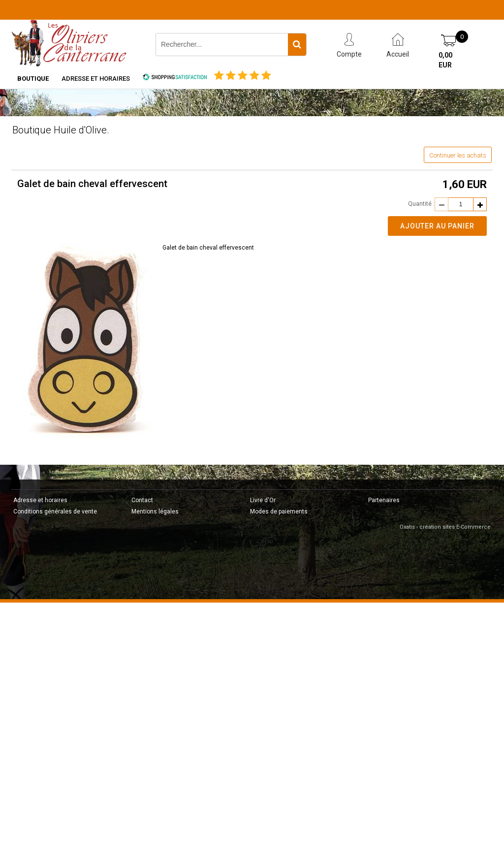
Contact (142, 500)
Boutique (33, 79)
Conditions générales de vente (55, 511)
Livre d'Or (263, 500)
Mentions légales (155, 511)
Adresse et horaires (96, 79)
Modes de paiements (279, 511)
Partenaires (384, 500)
